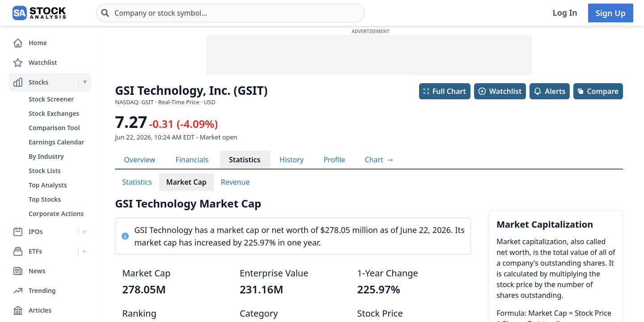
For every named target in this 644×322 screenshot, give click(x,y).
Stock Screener (51, 99)
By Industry (46, 156)
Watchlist (500, 91)
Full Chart (444, 91)
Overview (140, 160)
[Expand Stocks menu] (85, 82)
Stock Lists (45, 171)
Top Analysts (48, 185)
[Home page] (39, 13)
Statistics (245, 160)
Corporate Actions (56, 214)
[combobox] (230, 13)
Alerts (549, 91)
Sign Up (611, 13)
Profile (334, 160)
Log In (565, 13)
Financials (192, 160)
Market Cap (186, 182)
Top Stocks (45, 199)
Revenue (235, 182)
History (292, 160)
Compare (598, 91)
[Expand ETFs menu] (85, 251)
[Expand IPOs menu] (85, 232)
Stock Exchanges (54, 113)
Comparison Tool (54, 128)
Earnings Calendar (56, 142)
